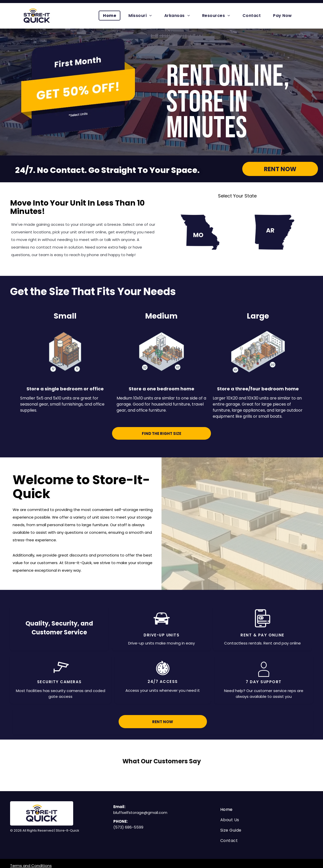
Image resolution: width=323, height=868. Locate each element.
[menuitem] (111, 16)
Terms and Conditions (31, 847)
